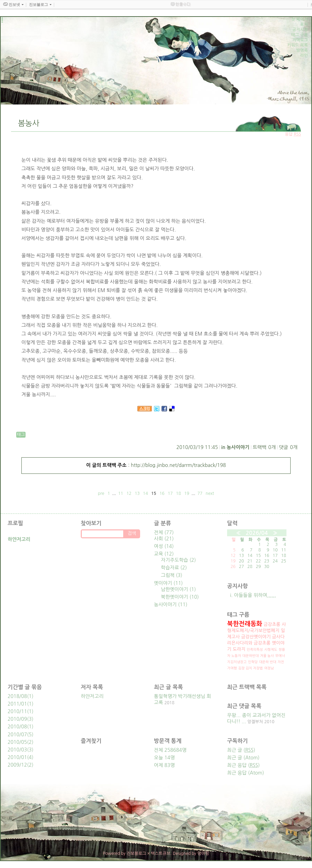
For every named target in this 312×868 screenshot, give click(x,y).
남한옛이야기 (178, 589)
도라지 (239, 649)
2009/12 (17, 765)
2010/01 (17, 757)
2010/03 (17, 750)
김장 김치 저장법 (250, 668)
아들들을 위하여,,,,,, (255, 595)
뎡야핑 (203, 854)
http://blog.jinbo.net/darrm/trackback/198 (178, 465)
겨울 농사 (267, 656)
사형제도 (271, 649)
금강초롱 (272, 624)
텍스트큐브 (160, 854)
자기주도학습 (178, 560)
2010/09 (17, 719)
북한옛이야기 (180, 597)
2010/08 (17, 727)
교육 (164, 554)
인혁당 (253, 662)
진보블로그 (136, 854)
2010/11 (17, 711)
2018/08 (17, 696)
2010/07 (17, 735)
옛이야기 (168, 583)
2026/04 (257, 533)
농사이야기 (238, 447)
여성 (164, 546)
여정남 (269, 668)
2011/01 (17, 704)
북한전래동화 (245, 624)
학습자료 (174, 568)
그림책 (172, 575)
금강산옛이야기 (256, 637)
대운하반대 (250, 656)
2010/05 (17, 742)
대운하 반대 (267, 662)
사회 (164, 539)
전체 (164, 532)
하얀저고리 (92, 696)
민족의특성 (255, 649)
